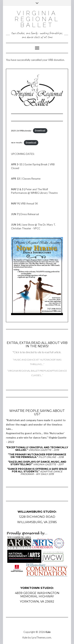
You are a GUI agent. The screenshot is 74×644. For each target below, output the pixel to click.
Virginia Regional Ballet (37, 19)
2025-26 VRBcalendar (21, 131)
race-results (17, 143)
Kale (48, 632)
